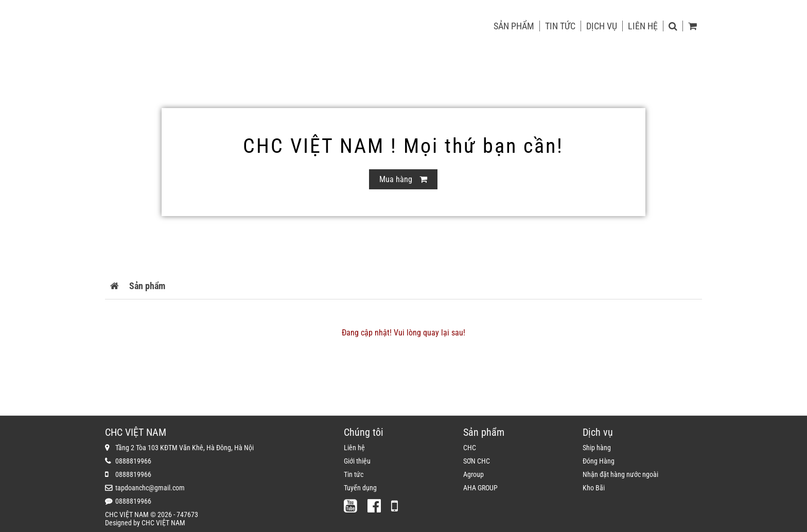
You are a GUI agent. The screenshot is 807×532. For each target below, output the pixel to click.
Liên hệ (643, 26)
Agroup (473, 474)
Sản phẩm (514, 26)
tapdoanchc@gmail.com (150, 488)
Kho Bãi (594, 488)
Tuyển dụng (360, 488)
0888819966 (133, 461)
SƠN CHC (477, 461)
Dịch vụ (602, 26)
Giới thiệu (357, 461)
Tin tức (560, 26)
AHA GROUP (480, 488)
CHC (470, 448)
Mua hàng (403, 179)
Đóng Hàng (599, 461)
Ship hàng (597, 448)
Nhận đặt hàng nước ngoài (620, 474)
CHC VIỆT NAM (163, 523)
